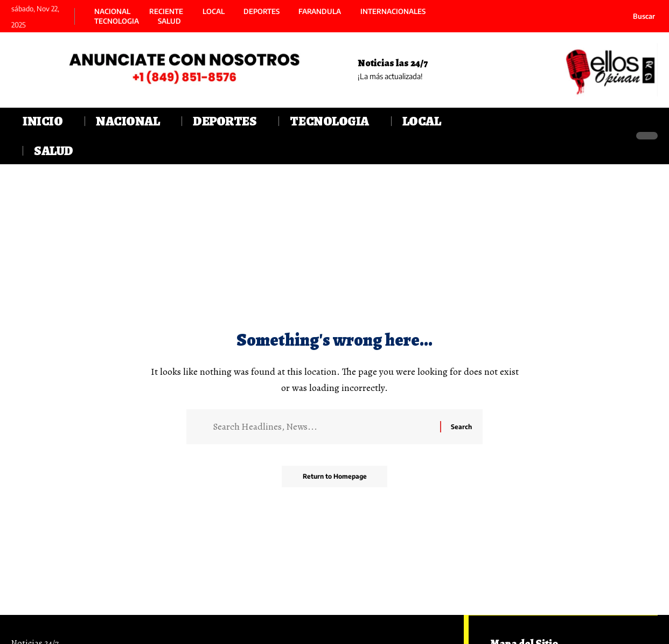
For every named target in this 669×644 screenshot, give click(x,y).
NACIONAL (112, 12)
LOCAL (214, 12)
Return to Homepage (335, 477)
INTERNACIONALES (393, 12)
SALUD (169, 21)
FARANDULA (320, 12)
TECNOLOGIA (117, 21)
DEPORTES (262, 12)
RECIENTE (166, 12)
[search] (638, 16)
